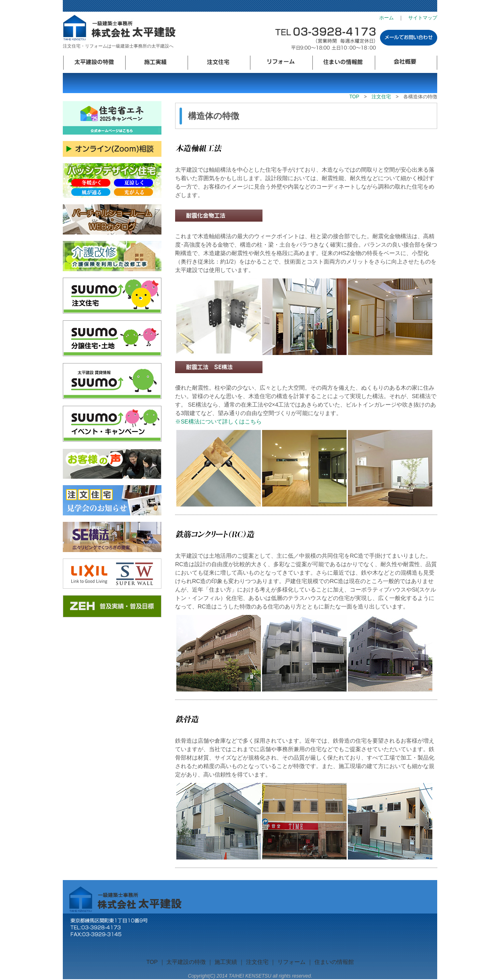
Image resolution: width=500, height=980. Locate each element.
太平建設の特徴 (94, 63)
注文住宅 (219, 63)
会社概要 (406, 63)
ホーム (386, 18)
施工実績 (156, 63)
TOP (354, 97)
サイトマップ (423, 18)
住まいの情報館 (344, 63)
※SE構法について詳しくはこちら (221, 421)
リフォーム (281, 63)
